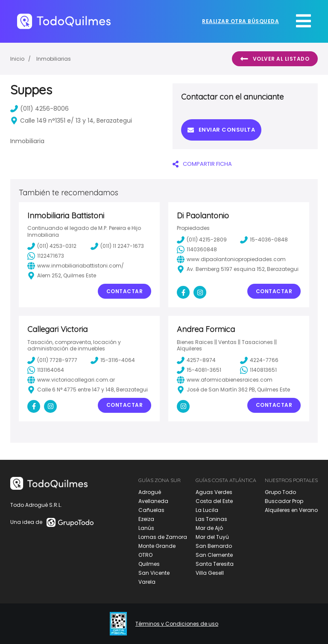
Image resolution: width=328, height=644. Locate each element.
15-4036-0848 (264, 240)
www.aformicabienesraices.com (225, 380)
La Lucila (207, 510)
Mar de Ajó (209, 528)
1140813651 (258, 370)
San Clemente (214, 555)
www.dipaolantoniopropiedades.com (231, 259)
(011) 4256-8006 (40, 109)
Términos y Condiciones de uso (177, 624)
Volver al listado (275, 59)
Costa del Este (214, 501)
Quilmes (149, 564)
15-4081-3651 (199, 370)
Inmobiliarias (54, 59)
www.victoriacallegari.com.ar (71, 380)
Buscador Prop (284, 501)
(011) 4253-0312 (52, 246)
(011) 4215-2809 (202, 240)
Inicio (17, 59)
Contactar (125, 291)
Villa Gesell (210, 573)
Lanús (146, 528)
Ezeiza (146, 519)
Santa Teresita (215, 564)
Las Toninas (211, 519)
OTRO (145, 555)
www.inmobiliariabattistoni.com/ (76, 266)
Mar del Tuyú (212, 537)
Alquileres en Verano (291, 510)
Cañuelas (151, 510)
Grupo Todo (280, 492)
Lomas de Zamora (163, 537)
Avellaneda (153, 501)
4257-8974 (196, 360)
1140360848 (197, 250)
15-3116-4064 (113, 360)
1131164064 (46, 370)
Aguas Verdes (214, 492)
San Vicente (154, 573)
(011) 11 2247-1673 (117, 246)
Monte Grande (157, 546)
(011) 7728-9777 (52, 360)
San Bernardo (214, 546)
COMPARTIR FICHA (202, 164)
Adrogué (150, 492)
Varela (147, 582)
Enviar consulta (221, 130)
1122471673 (46, 256)
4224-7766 (259, 360)
